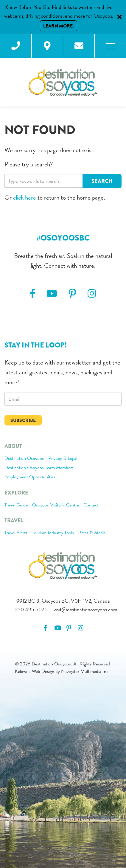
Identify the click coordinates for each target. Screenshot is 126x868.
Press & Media (92, 533)
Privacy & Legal (63, 459)
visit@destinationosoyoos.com (85, 609)
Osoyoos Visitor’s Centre (56, 505)
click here (25, 198)
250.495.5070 (31, 609)
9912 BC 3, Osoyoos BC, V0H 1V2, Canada (63, 601)
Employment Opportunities (30, 477)
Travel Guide (16, 505)
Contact (91, 505)
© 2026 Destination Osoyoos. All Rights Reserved (62, 664)
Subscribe (23, 420)
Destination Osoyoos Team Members (39, 468)
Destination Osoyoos (24, 459)
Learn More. (59, 26)
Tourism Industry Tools (53, 533)
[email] (63, 399)
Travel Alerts (16, 533)
